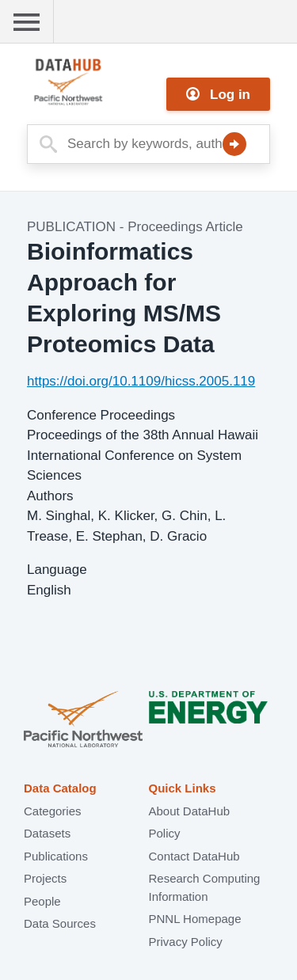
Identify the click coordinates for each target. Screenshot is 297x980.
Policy (165, 833)
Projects (45, 878)
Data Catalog (60, 788)
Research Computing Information (205, 887)
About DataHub (190, 811)
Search (234, 144)
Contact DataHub (194, 856)
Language (57, 570)
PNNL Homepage (195, 919)
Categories (53, 811)
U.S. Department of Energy (208, 721)
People (42, 901)
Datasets (47, 833)
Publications (56, 856)
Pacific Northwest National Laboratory (83, 721)
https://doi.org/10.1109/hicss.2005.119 (141, 381)
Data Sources (60, 923)
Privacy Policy (186, 942)
